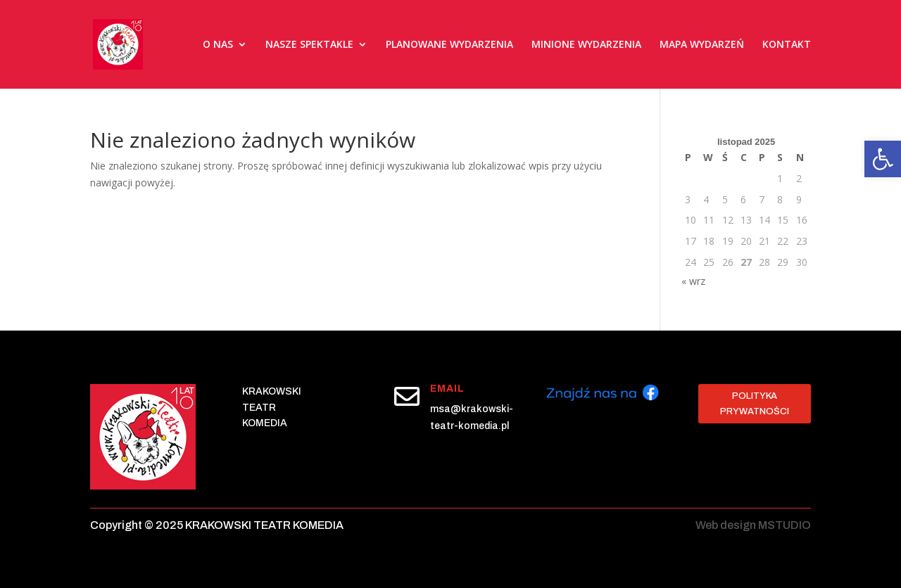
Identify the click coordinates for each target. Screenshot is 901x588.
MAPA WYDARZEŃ (702, 44)
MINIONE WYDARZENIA (586, 44)
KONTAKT (787, 44)
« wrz (693, 281)
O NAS (218, 44)
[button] (883, 159)
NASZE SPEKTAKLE (309, 44)
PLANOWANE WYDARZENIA (449, 44)
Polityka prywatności (755, 404)
